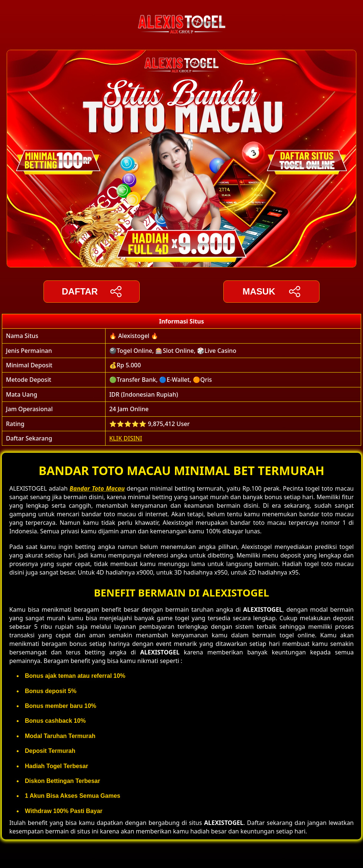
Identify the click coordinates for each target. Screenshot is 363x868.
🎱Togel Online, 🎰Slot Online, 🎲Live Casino (173, 351)
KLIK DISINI (126, 438)
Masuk (271, 292)
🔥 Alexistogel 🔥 (134, 336)
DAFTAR (92, 292)
